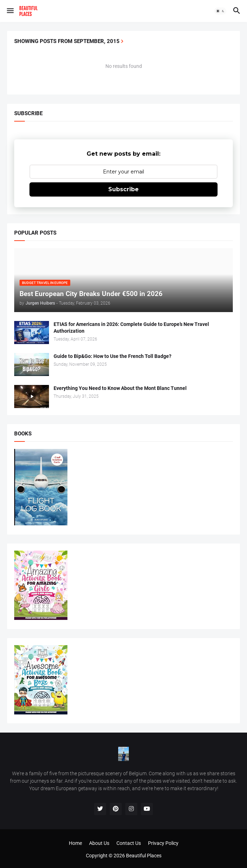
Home (75, 843)
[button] (10, 11)
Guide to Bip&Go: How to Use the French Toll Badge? (112, 356)
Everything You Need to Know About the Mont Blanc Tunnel (120, 388)
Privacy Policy (163, 843)
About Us (99, 843)
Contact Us (129, 843)
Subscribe (123, 189)
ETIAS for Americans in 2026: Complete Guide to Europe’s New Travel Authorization (131, 328)
